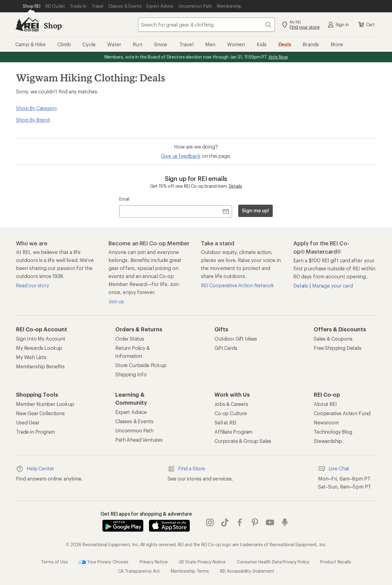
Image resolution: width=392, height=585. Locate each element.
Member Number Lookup (45, 404)
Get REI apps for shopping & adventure (146, 514)
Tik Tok (225, 522)
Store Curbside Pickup (141, 365)
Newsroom (326, 422)
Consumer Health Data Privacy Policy (273, 562)
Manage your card (332, 286)
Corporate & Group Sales (243, 441)
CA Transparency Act (139, 571)
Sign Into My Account (41, 339)
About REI (325, 404)
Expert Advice (131, 412)
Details (236, 186)
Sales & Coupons (333, 339)
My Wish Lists (31, 357)
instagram (210, 522)
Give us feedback (181, 156)
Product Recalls (336, 562)
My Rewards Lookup (39, 348)
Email (124, 199)
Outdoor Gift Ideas (236, 339)
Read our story (33, 285)
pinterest (255, 522)
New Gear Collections (40, 413)
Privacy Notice (154, 562)
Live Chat (334, 469)
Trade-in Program (35, 432)
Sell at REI (225, 422)
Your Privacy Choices (104, 562)
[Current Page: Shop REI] (32, 6)
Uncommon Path (134, 430)
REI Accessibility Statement (247, 571)
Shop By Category (36, 108)
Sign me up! (255, 210)
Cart (366, 25)
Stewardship (328, 441)
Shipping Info (131, 374)
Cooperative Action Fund (342, 413)
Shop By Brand (33, 120)
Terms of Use (54, 562)
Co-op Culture (231, 413)
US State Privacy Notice (202, 562)
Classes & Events (134, 421)
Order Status (130, 339)
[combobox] (206, 25)
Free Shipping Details (338, 348)
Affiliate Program (233, 432)
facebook (240, 522)
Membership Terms (190, 571)
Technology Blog (333, 432)
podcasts (285, 522)
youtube (270, 522)
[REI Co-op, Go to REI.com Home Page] (27, 25)
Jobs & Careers (231, 404)
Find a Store (186, 469)
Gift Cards (226, 348)
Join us (116, 301)
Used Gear (28, 422)
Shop (53, 25)
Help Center (35, 469)
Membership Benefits (40, 366)
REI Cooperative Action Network (237, 285)
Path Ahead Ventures (139, 440)
